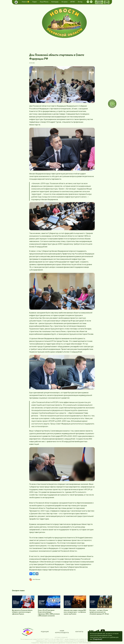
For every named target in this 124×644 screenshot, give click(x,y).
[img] (64, 22)
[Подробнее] (97, 639)
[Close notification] (121, 633)
